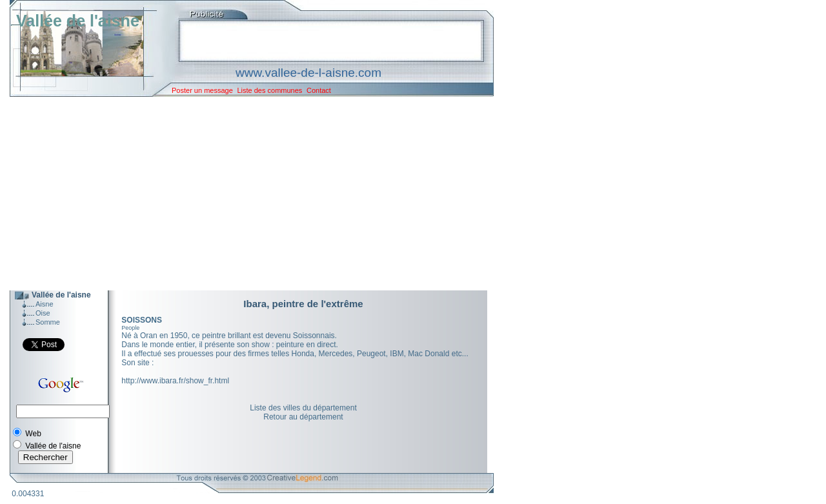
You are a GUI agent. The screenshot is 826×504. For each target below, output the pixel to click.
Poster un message (202, 90)
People (130, 328)
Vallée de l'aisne (78, 21)
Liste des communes (269, 90)
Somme (48, 322)
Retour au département (303, 417)
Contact (319, 90)
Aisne (45, 304)
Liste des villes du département (303, 408)
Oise (43, 313)
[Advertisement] (242, 194)
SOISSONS (142, 320)
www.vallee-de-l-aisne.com (308, 73)
